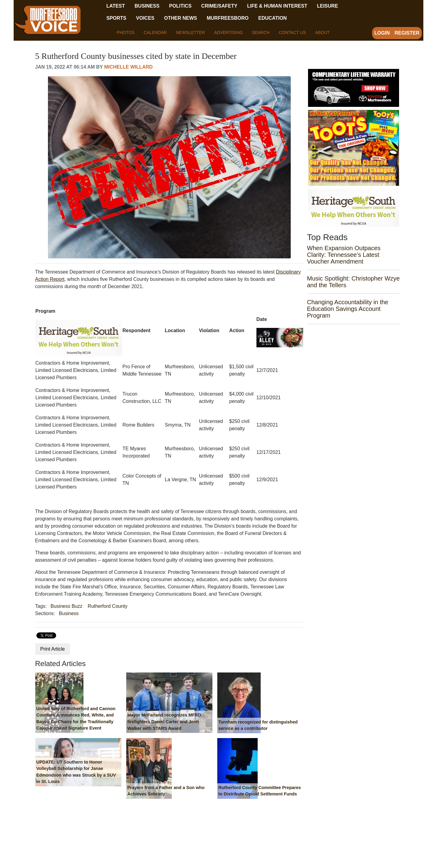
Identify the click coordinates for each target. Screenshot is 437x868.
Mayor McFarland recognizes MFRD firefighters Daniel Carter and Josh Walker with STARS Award (164, 722)
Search (261, 32)
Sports (117, 18)
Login (382, 33)
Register (407, 33)
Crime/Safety (219, 6)
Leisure (327, 6)
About (322, 32)
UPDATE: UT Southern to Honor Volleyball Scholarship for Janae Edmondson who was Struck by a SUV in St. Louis (76, 772)
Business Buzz (67, 606)
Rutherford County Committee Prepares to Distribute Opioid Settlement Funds (260, 791)
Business (147, 6)
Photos (126, 32)
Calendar (155, 32)
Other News (181, 18)
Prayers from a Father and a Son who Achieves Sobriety (166, 791)
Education (273, 18)
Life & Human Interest (277, 6)
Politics (180, 6)
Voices (145, 18)
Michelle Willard (128, 67)
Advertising (228, 32)
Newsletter (191, 32)
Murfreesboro (228, 18)
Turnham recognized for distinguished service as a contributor (258, 725)
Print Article (53, 649)
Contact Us (292, 32)
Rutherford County (108, 606)
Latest (116, 6)
